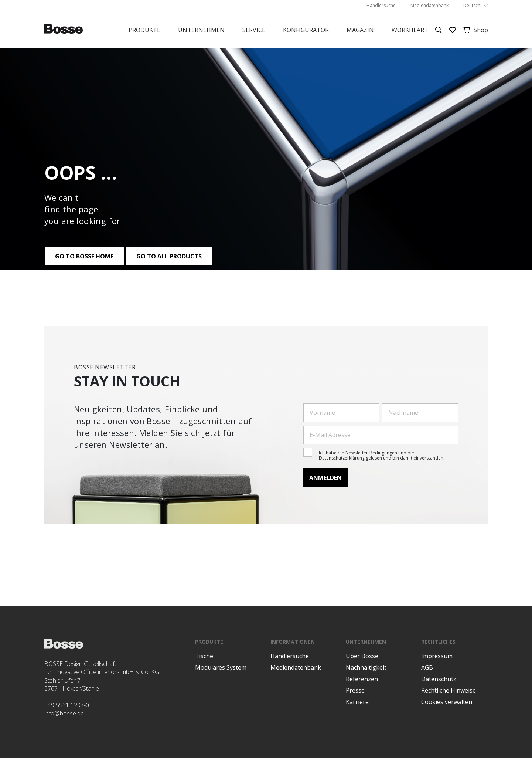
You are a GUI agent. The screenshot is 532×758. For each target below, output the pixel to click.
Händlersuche (381, 5)
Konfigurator (306, 30)
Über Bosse (362, 656)
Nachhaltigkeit (366, 667)
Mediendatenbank (429, 5)
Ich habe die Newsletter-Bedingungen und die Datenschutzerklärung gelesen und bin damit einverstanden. (382, 455)
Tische (204, 656)
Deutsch (472, 5)
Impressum (437, 656)
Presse (355, 690)
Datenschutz (439, 679)
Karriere (357, 702)
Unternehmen (201, 30)
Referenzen (362, 679)
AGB (427, 667)
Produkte (144, 30)
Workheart (410, 30)
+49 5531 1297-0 (67, 705)
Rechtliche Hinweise (449, 690)
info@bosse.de (64, 713)
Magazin (360, 30)
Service (254, 30)
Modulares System (221, 667)
